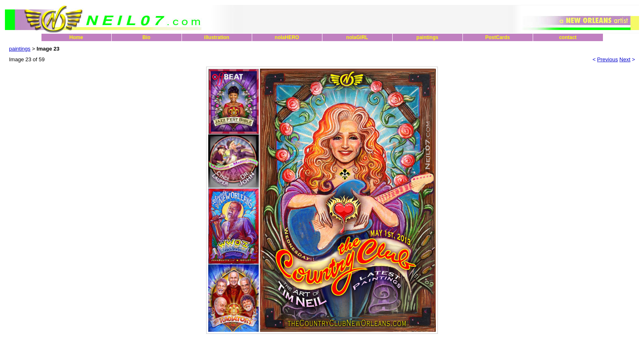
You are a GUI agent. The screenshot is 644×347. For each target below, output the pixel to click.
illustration (217, 37)
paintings (427, 37)
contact (568, 37)
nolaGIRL (357, 37)
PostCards (497, 37)
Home (76, 37)
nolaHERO (287, 37)
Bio (146, 37)
